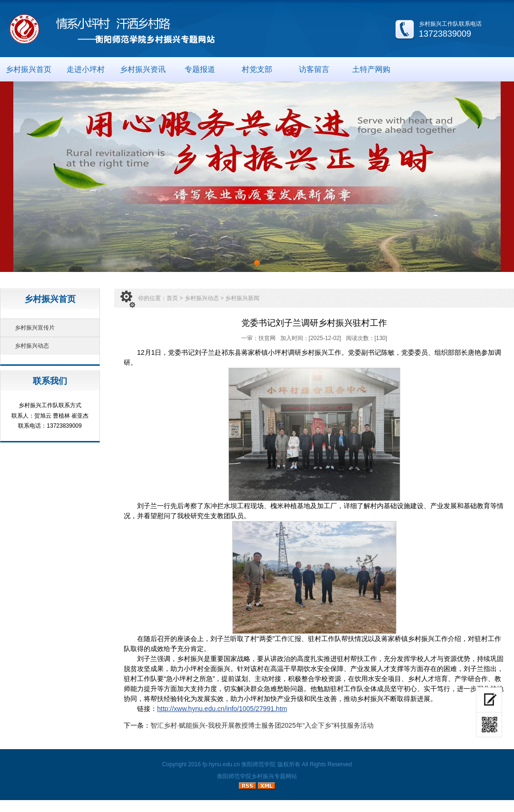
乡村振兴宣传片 (35, 328)
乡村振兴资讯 (143, 69)
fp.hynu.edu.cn (221, 764)
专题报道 (200, 69)
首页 (172, 298)
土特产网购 (371, 69)
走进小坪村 (86, 69)
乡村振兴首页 (29, 69)
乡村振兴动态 (32, 346)
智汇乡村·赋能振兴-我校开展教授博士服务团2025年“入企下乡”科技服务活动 (262, 725)
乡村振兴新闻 (242, 298)
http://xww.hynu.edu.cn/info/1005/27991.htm (222, 709)
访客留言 (314, 69)
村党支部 (257, 69)
